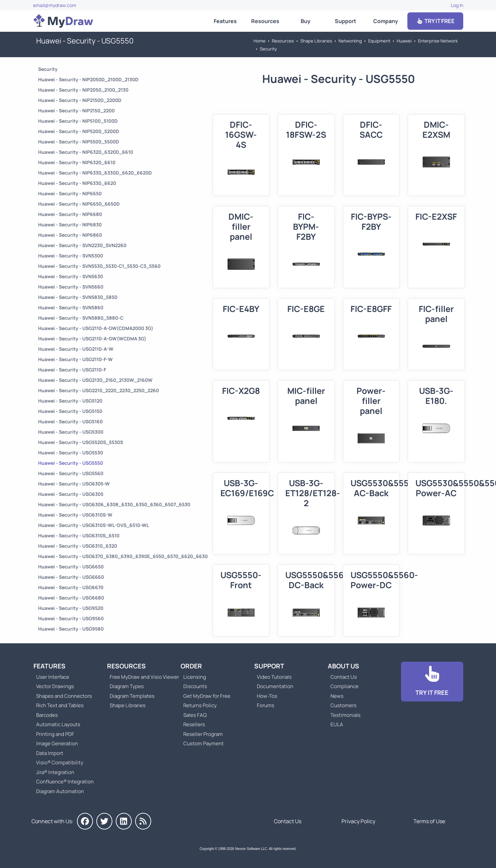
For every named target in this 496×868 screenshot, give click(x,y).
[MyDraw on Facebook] (85, 821)
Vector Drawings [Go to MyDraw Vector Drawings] (55, 686)
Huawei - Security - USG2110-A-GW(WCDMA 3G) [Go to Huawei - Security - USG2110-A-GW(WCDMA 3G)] (92, 339)
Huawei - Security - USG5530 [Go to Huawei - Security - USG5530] (71, 453)
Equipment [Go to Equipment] (379, 41)
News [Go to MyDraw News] (337, 696)
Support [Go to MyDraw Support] (345, 21)
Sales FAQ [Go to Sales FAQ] (195, 715)
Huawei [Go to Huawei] (404, 41)
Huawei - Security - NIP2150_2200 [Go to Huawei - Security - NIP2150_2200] (76, 111)
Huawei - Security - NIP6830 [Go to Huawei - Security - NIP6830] (70, 225)
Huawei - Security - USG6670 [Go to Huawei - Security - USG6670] (71, 587)
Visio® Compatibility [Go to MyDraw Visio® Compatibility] (60, 763)
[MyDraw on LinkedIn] (124, 821)
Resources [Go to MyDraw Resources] (265, 21)
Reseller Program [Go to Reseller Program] (203, 734)
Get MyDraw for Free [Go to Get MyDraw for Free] (207, 696)
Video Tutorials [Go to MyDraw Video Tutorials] (274, 677)
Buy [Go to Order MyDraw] (306, 21)
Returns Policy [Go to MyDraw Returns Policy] (200, 705)
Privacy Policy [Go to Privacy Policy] (358, 821)
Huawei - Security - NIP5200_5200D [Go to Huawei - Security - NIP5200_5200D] (79, 131)
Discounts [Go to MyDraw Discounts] (195, 686)
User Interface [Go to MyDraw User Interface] (53, 677)
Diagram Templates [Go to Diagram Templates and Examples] (132, 696)
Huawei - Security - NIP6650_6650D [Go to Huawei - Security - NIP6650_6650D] (79, 204)
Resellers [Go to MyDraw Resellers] (194, 724)
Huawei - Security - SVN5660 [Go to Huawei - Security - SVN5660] (71, 287)
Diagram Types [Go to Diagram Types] (127, 686)
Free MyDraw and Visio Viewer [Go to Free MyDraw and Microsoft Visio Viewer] (142, 677)
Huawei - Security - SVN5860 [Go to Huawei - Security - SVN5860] (71, 307)
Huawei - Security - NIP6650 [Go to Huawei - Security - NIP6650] (70, 193)
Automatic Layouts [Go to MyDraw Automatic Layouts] (58, 724)
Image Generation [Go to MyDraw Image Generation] (57, 743)
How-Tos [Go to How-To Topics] (267, 696)
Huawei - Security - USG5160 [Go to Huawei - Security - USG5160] (70, 421)
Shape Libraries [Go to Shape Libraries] (316, 41)
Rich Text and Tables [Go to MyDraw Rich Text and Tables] (60, 705)
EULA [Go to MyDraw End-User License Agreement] (337, 724)
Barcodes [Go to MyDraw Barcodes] (47, 715)
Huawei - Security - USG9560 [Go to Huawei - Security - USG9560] (71, 618)
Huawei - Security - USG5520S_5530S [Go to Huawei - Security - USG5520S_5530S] (81, 442)
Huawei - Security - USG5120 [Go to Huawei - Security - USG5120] (70, 401)
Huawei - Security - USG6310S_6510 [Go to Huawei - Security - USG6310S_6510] (79, 535)
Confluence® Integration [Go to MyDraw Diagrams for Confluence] (65, 782)
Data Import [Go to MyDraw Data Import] (50, 753)
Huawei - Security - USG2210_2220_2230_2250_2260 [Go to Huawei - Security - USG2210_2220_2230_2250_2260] (98, 390)
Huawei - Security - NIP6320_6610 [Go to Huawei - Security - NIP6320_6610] (77, 162)
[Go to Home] (63, 21)
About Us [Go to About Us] (343, 666)
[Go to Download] (432, 682)
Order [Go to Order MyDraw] (191, 666)
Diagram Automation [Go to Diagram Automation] (60, 791)
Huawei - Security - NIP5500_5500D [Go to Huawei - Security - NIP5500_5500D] (79, 142)
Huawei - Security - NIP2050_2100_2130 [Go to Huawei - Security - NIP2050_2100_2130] (83, 90)
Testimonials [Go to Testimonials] (345, 715)
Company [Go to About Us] (386, 21)
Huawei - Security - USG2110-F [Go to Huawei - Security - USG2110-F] (72, 370)
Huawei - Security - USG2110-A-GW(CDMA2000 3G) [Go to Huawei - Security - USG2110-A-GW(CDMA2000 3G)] (96, 328)
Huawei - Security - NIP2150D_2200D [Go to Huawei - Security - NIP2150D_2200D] (80, 100)
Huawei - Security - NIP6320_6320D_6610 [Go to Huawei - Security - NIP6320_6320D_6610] (86, 152)
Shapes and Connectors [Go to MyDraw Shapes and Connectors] (64, 696)
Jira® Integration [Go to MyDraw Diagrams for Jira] (55, 772)
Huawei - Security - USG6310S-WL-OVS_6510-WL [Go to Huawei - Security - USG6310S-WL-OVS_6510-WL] (93, 525)
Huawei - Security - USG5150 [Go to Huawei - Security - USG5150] (70, 411)
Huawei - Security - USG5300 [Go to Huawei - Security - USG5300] (71, 432)
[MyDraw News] (143, 821)
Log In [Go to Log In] (457, 5)
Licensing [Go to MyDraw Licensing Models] (195, 677)
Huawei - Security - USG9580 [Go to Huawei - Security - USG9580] (71, 629)
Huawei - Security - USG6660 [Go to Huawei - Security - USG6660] (71, 577)
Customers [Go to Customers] (343, 705)
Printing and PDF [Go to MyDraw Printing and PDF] (55, 734)
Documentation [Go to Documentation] (275, 686)
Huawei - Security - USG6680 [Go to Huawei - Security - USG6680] (71, 598)
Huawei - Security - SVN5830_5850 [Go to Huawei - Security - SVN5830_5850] (78, 297)
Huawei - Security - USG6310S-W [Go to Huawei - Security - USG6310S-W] (75, 515)
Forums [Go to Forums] (266, 705)
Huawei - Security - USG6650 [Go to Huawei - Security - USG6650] (71, 567)
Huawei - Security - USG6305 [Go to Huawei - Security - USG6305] (71, 494)
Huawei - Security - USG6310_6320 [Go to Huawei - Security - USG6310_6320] (78, 546)
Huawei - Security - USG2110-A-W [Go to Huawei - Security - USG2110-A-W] (76, 349)
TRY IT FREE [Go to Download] (435, 21)
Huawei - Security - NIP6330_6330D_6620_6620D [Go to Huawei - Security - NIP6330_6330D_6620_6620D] (95, 173)
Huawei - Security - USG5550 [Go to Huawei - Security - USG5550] (71, 463)
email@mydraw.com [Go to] (55, 5)
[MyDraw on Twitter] (104, 821)
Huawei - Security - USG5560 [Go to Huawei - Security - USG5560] (71, 473)
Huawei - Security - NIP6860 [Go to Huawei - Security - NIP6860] (70, 235)
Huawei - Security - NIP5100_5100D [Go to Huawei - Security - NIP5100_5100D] (78, 121)
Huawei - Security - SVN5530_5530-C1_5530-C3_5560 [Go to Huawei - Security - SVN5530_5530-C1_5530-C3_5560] (99, 266)
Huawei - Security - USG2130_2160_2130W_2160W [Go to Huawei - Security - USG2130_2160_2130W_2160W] (95, 380)
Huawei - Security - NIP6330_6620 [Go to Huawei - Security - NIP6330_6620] (77, 183)
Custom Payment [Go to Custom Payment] (204, 743)
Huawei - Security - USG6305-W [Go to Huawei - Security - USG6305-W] (74, 484)
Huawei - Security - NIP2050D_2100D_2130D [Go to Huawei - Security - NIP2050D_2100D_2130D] (88, 79)
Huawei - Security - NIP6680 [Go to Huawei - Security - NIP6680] (70, 214)
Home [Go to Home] (260, 41)
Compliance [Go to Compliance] (344, 686)
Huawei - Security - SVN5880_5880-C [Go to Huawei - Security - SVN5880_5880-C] (81, 318)
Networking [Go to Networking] (350, 41)
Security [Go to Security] (268, 49)
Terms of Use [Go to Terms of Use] (429, 821)
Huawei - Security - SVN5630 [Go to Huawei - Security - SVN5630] (71, 276)
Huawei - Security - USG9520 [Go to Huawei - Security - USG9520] (71, 608)
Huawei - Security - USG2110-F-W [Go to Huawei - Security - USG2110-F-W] (75, 359)
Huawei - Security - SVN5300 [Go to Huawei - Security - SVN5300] (71, 256)
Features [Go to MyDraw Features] (225, 21)
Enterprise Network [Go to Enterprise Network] (438, 41)
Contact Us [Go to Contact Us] (344, 677)
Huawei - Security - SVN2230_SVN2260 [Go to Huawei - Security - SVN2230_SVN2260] (82, 245)
